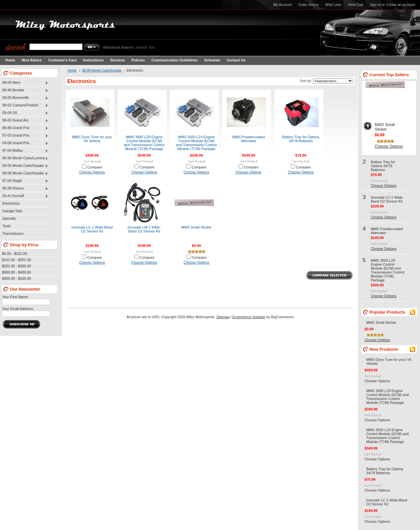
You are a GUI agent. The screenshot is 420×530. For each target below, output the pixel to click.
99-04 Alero (25, 83)
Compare (95, 167)
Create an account (400, 5)
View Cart (356, 5)
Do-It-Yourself (25, 196)
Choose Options (92, 172)
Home (72, 70)
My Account (283, 5)
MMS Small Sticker (196, 227)
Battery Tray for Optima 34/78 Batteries (301, 139)
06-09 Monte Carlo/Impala (25, 173)
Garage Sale (12, 211)
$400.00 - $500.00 (16, 278)
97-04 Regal (25, 181)
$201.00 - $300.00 (16, 266)
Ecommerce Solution (249, 317)
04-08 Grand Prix (25, 143)
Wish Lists (333, 5)
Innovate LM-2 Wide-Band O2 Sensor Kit (144, 229)
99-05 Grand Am (25, 121)
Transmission (13, 233)
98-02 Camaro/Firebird (25, 105)
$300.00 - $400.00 (16, 272)
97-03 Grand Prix (25, 136)
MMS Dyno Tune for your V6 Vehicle (92, 139)
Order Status (308, 5)
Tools (6, 226)
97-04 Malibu (25, 151)
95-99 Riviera (25, 188)
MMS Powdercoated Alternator (248, 139)
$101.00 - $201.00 (16, 260)
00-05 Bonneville (25, 98)
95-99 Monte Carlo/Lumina (25, 158)
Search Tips (145, 47)
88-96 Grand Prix (25, 128)
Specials (9, 218)
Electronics (11, 203)
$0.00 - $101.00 (14, 254)
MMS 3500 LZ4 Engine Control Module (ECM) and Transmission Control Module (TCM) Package (196, 143)
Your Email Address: (18, 309)
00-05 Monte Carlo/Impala (25, 166)
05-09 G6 (25, 113)
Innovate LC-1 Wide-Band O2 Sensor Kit (92, 229)
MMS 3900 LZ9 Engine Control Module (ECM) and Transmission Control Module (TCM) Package (144, 143)
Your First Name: (15, 297)
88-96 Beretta (25, 90)
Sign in (375, 5)
